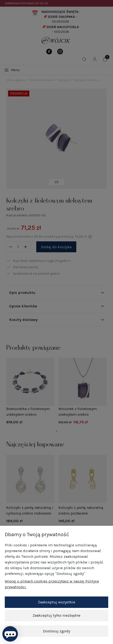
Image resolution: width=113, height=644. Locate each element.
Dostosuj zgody (56, 631)
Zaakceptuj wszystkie (56, 602)
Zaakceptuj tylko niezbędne (56, 615)
